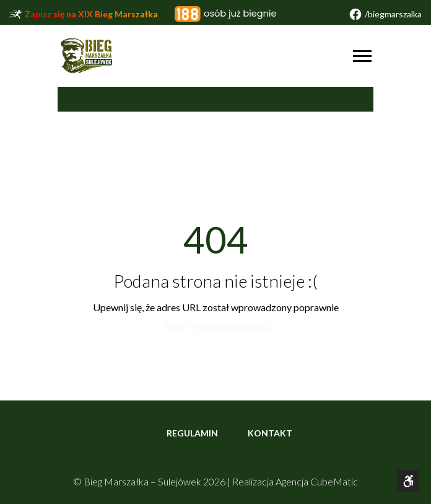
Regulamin (192, 433)
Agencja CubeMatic (317, 481)
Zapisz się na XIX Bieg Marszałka (91, 14)
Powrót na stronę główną (215, 326)
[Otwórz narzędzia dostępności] (408, 481)
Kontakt (270, 433)
